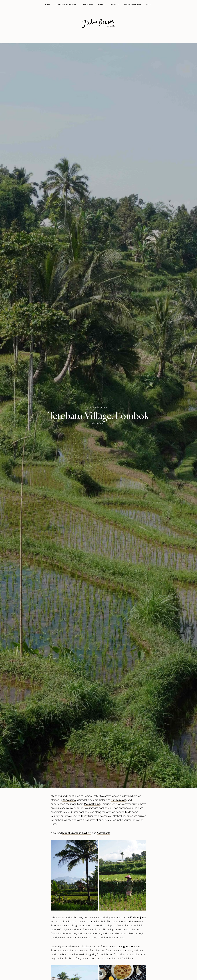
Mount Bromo (92, 804)
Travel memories (133, 5)
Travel (113, 5)
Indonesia (94, 408)
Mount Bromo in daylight (77, 833)
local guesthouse (127, 946)
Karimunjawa (119, 800)
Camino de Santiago (65, 5)
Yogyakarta (69, 800)
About (149, 5)
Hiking (101, 5)
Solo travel (87, 5)
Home (47, 5)
